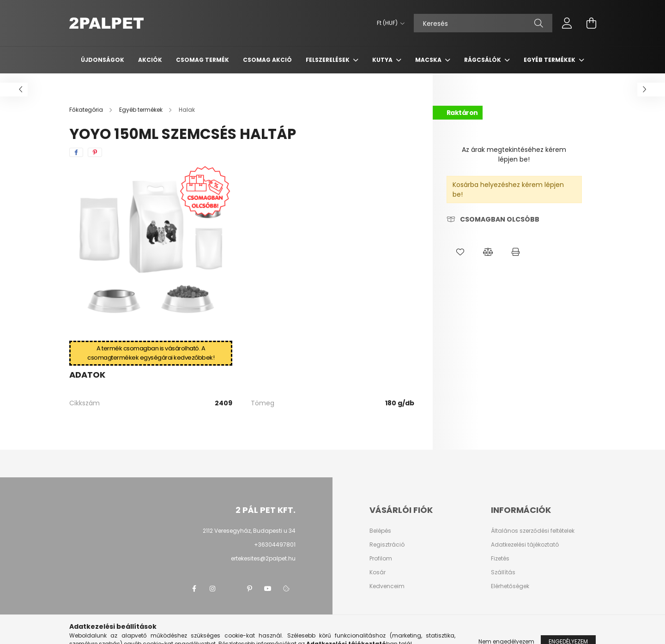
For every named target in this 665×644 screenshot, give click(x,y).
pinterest (249, 589)
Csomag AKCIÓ (267, 60)
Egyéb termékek (550, 60)
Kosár (378, 572)
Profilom (381, 559)
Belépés (380, 531)
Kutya (383, 60)
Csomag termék (203, 60)
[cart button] (591, 23)
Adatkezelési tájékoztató (525, 545)
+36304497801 (275, 545)
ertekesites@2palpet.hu (263, 558)
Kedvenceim (387, 586)
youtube (268, 589)
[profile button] (567, 23)
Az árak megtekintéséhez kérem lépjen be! (514, 154)
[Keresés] (483, 23)
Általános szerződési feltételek (533, 531)
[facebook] (76, 152)
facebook (194, 589)
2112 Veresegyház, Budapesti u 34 (249, 531)
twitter (231, 589)
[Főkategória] (87, 110)
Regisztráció (387, 545)
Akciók (150, 60)
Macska (429, 60)
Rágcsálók (483, 60)
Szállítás (503, 572)
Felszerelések (328, 60)
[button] (460, 252)
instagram (212, 589)
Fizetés (500, 559)
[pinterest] (95, 152)
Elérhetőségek (510, 586)
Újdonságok (103, 60)
